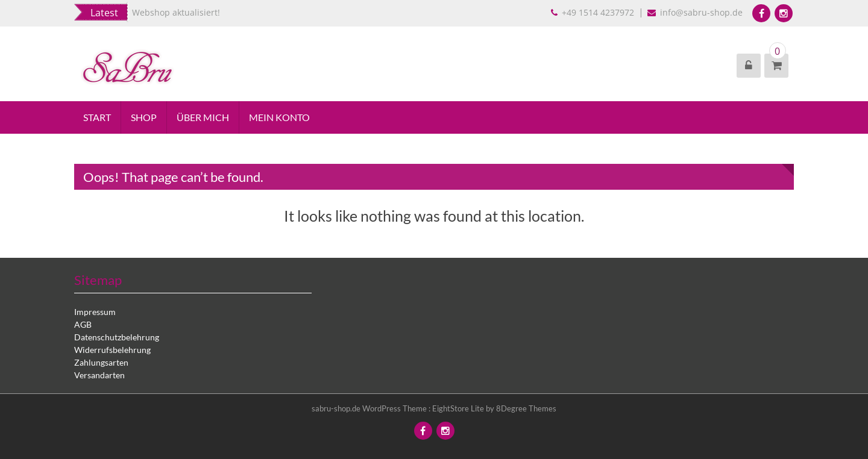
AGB (83, 324)
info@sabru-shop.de (696, 12)
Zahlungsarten (101, 362)
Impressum (95, 312)
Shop (144, 117)
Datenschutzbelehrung (117, 337)
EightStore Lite (459, 408)
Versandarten (99, 375)
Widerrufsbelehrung (112, 350)
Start (97, 117)
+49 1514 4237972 (594, 12)
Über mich (203, 117)
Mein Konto (279, 117)
